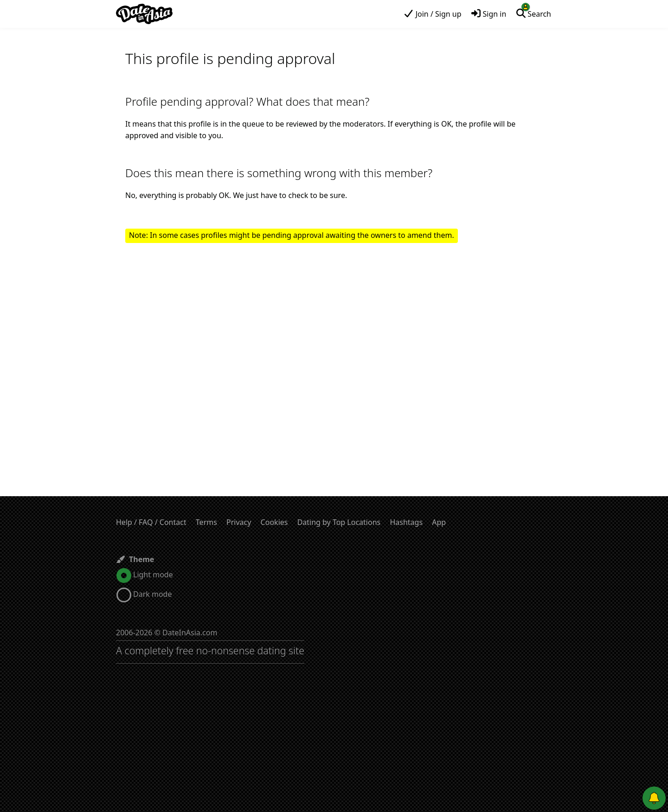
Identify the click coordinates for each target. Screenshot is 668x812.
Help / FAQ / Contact (151, 522)
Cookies (274, 522)
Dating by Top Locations (339, 522)
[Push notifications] (654, 798)
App (439, 522)
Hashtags (406, 522)
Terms (206, 522)
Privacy (239, 522)
